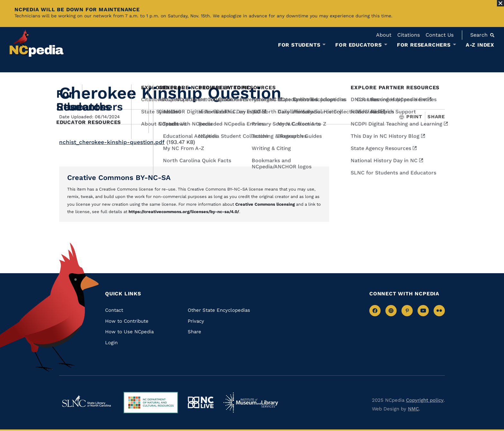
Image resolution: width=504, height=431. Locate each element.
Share (436, 117)
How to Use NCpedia (129, 332)
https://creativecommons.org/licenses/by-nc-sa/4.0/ (184, 212)
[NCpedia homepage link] (37, 43)
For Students (299, 45)
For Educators (358, 45)
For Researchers (424, 45)
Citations (409, 35)
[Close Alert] (500, 3)
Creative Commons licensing (265, 204)
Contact (114, 310)
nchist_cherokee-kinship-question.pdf (112, 142)
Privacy (196, 321)
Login (111, 343)
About (384, 35)
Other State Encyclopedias (219, 310)
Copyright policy (425, 400)
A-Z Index (480, 45)
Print (411, 117)
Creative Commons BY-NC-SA (119, 178)
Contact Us (440, 35)
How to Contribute (127, 321)
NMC (413, 409)
